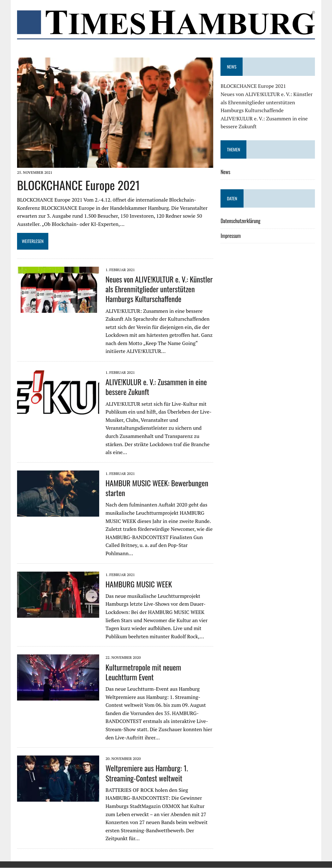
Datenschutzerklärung (241, 221)
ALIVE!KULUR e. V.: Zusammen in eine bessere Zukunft (156, 387)
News (226, 172)
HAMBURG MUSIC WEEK (138, 584)
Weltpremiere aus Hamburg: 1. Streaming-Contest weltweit (146, 773)
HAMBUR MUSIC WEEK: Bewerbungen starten (157, 488)
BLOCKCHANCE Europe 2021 (78, 185)
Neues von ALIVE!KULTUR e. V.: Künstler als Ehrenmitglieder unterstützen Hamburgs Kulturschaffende (159, 289)
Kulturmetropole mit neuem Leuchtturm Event (143, 672)
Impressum (231, 236)
